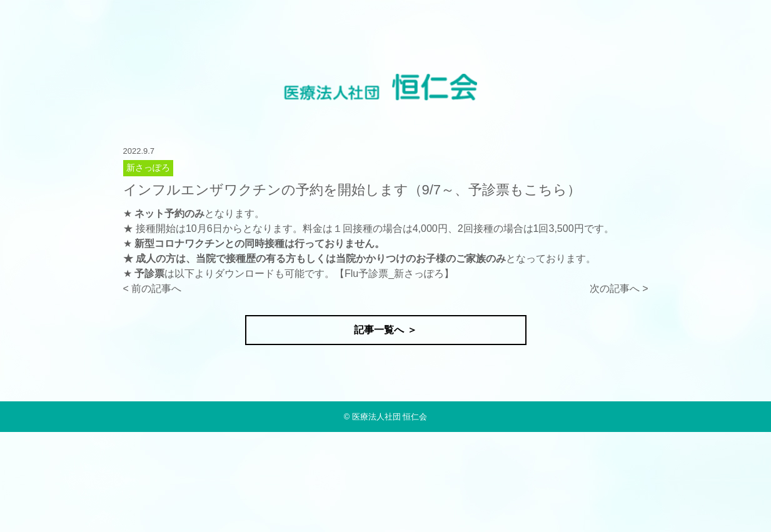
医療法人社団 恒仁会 (390, 417)
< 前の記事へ (153, 289)
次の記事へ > (619, 289)
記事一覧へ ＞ (385, 330)
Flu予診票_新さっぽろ (394, 274)
